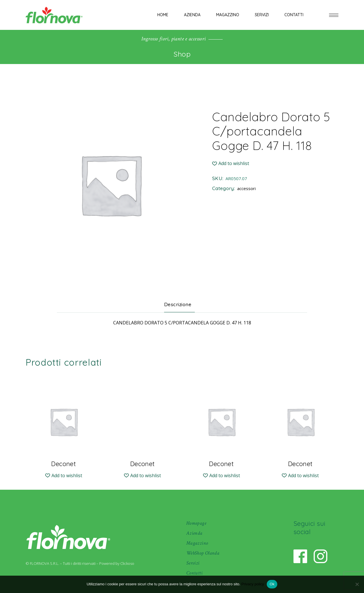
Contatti (194, 573)
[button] (231, 163)
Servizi (193, 563)
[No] (357, 584)
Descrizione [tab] (178, 304)
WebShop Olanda (203, 553)
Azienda (194, 533)
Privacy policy (253, 584)
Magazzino (197, 543)
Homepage (196, 523)
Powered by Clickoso (117, 563)
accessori (246, 188)
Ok (272, 584)
